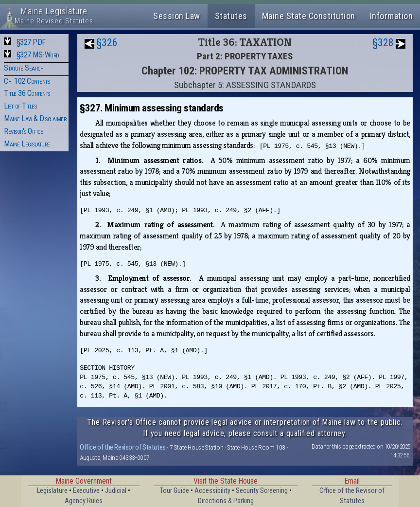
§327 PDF (31, 42)
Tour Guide (175, 491)
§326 (107, 43)
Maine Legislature (27, 144)
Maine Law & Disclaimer (35, 118)
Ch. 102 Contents (27, 81)
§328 (383, 43)
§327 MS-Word (38, 55)
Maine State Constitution (309, 16)
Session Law (177, 16)
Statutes (231, 16)
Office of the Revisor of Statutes (123, 447)
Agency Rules (84, 501)
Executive (86, 491)
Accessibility (212, 491)
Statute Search (24, 68)
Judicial (116, 491)
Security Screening (262, 491)
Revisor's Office (23, 131)
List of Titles (20, 106)
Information (392, 16)
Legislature (52, 491)
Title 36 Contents (27, 93)
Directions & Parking (226, 501)
